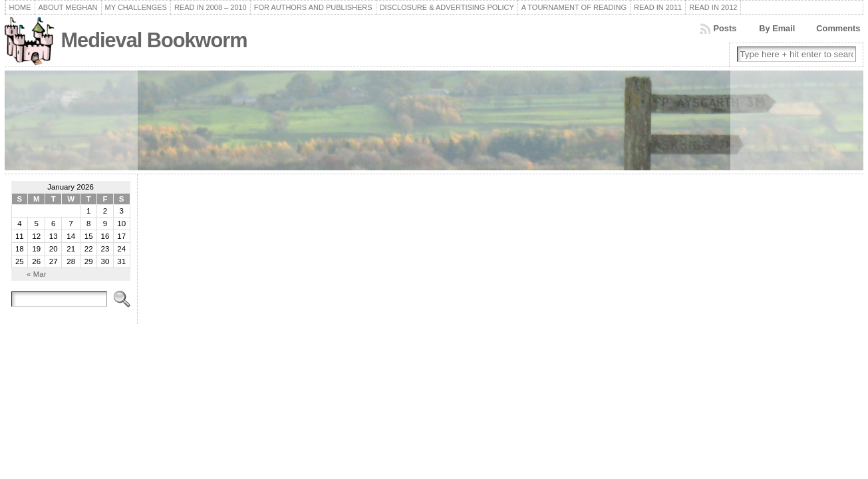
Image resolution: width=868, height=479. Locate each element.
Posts (725, 28)
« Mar (36, 274)
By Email (777, 28)
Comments (838, 28)
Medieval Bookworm (154, 40)
